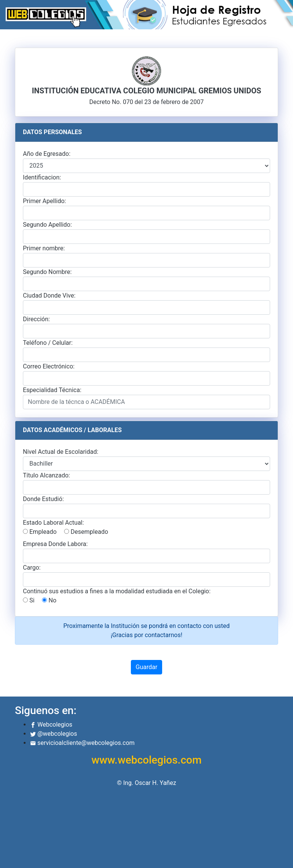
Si (29, 600)
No (49, 600)
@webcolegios (54, 734)
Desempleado (86, 532)
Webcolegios (51, 725)
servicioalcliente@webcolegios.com (82, 743)
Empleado (40, 532)
